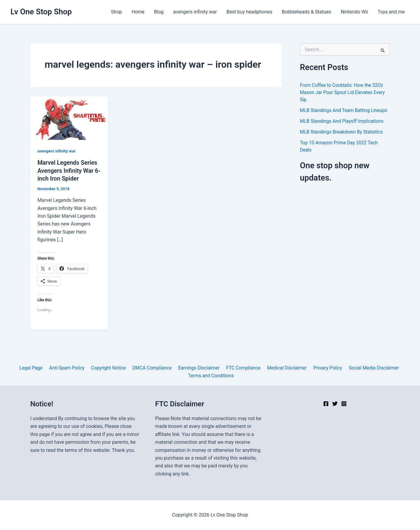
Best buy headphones (249, 12)
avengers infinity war (195, 12)
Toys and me (391, 12)
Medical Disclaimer (285, 368)
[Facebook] (326, 404)
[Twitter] (335, 404)
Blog (159, 12)
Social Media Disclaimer (370, 368)
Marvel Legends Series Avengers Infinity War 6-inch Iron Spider (68, 170)
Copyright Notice (109, 368)
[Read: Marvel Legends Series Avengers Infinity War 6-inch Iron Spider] (69, 118)
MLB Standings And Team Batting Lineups (345, 110)
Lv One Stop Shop (41, 12)
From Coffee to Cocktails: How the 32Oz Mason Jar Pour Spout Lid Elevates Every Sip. (343, 92)
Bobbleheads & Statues (307, 12)
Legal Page (34, 368)
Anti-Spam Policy (69, 368)
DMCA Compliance (152, 368)
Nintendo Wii (355, 12)
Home (138, 12)
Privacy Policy (325, 368)
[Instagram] (344, 404)
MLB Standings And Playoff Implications (343, 121)
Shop (117, 12)
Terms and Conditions (211, 375)
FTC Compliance (242, 368)
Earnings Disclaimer (198, 368)
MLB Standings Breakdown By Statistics (342, 132)
